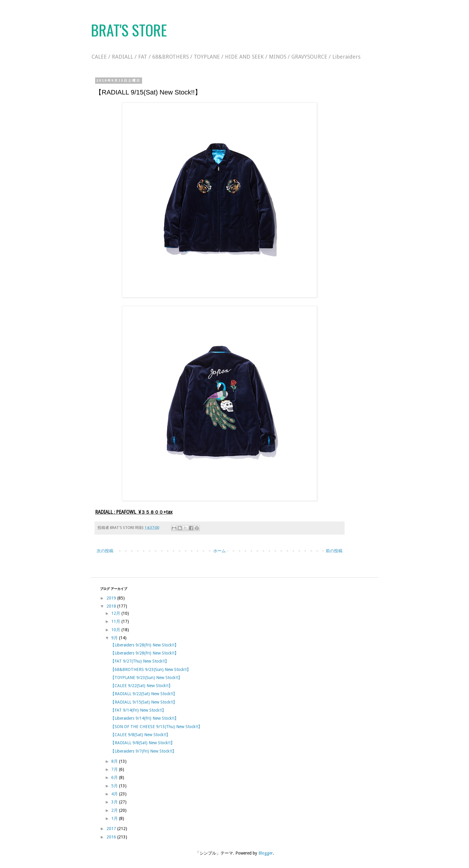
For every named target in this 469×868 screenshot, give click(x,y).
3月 (115, 802)
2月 (115, 810)
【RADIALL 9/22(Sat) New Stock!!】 (144, 694)
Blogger (266, 853)
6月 (115, 777)
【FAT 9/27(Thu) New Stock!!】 (140, 661)
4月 (115, 794)
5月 (115, 786)
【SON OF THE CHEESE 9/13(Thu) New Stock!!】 (156, 727)
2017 (112, 829)
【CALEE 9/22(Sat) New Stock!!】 (141, 686)
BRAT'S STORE (129, 30)
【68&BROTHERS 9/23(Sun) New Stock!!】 (151, 669)
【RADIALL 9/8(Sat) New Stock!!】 (143, 743)
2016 (112, 837)
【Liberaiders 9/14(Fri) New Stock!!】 (144, 718)
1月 (115, 818)
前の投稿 (334, 551)
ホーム (220, 551)
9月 (115, 638)
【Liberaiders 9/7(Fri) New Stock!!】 (143, 751)
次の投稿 (105, 551)
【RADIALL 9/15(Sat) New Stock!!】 (144, 702)
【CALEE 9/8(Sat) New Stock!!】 (140, 735)
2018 (112, 606)
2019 (112, 598)
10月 (116, 630)
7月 (115, 769)
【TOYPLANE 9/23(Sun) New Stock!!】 (146, 678)
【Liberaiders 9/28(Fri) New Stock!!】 (144, 645)
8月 (115, 761)
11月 (116, 621)
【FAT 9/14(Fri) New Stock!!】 (138, 710)
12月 (116, 613)
